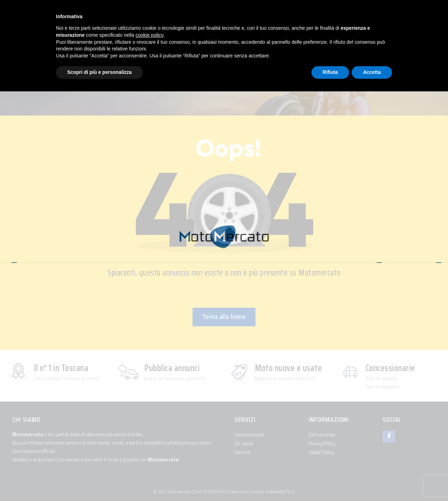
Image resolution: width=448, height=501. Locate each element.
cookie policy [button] (149, 35)
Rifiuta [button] (330, 72)
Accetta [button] (372, 72)
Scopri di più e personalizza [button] (99, 72)
